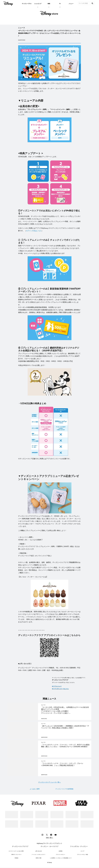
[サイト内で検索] (84, 3)
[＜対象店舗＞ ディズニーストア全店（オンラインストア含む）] (49, 554)
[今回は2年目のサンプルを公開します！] (49, 365)
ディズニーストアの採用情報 (64, 800)
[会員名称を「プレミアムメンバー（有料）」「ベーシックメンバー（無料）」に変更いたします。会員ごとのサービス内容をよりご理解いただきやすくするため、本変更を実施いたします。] (49, 112)
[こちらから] (75, 635)
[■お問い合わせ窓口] (49, 664)
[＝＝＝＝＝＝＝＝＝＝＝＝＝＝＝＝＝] (49, 630)
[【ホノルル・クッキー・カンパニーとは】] (49, 577)
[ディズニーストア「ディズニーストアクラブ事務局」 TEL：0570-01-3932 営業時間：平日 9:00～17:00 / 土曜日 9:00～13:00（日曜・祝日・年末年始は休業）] (49, 669)
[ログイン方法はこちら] (34, 231)
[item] (38, 3)
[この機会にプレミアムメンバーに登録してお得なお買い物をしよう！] (49, 531)
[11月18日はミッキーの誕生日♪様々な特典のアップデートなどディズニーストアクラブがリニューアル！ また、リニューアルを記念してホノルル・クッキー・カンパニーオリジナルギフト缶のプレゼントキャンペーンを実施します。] (49, 87)
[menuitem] (27, 3)
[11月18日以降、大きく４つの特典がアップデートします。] (49, 157)
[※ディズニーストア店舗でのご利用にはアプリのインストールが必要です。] (49, 459)
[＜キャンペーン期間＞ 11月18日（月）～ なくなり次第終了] (49, 537)
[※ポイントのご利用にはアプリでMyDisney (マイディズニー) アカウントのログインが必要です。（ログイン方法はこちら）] (49, 230)
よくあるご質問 (35, 800)
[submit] (92, 3)
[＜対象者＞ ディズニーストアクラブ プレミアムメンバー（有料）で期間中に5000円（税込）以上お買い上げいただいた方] (49, 547)
